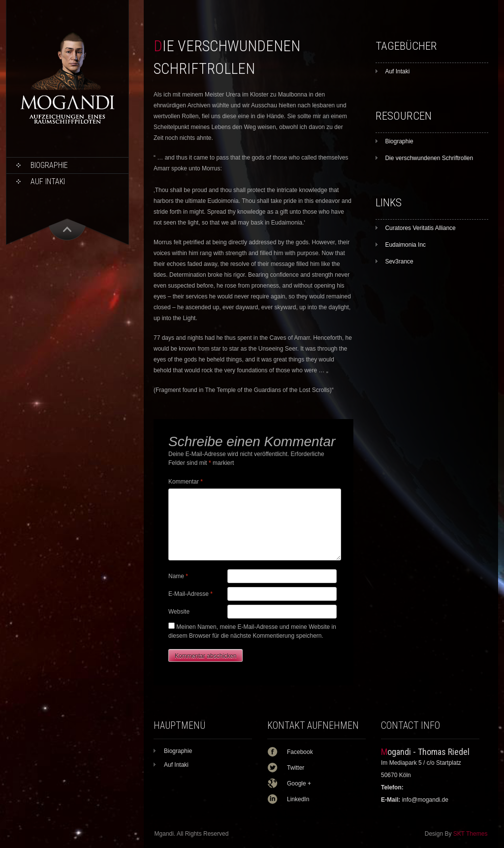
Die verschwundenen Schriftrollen (429, 158)
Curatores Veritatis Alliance (420, 228)
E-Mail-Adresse (190, 594)
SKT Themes (471, 834)
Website (179, 612)
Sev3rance (399, 261)
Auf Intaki (48, 181)
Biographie (49, 165)
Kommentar (186, 482)
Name (178, 576)
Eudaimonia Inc (405, 245)
